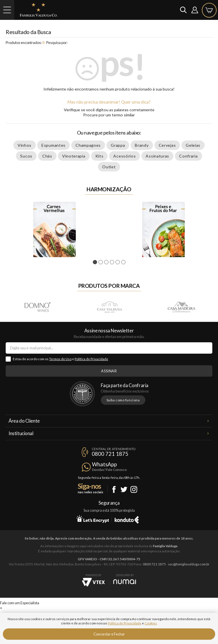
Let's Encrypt (93, 519)
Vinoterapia (74, 156)
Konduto (127, 519)
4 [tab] (113, 262)
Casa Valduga (109, 307)
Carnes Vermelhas (54, 229)
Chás (47, 156)
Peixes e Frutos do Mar (163, 229)
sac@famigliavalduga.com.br (189, 564)
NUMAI (125, 582)
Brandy (142, 145)
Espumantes (54, 145)
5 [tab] (119, 262)
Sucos (26, 156)
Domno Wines (37, 307)
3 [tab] (107, 262)
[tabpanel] (54, 229)
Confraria (188, 156)
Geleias (193, 145)
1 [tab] (96, 262)
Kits (99, 156)
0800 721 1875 (110, 454)
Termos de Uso (60, 359)
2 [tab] (101, 262)
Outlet (109, 167)
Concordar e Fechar (109, 634)
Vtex (93, 582)
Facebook (114, 489)
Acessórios (124, 156)
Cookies (151, 623)
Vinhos (25, 145)
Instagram (134, 489)
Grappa (118, 145)
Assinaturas (157, 156)
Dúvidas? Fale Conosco (109, 470)
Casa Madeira (181, 307)
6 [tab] (124, 262)
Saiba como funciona (123, 400)
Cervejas (167, 145)
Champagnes (88, 145)
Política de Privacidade (91, 359)
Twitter (124, 489)
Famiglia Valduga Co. (39, 10)
